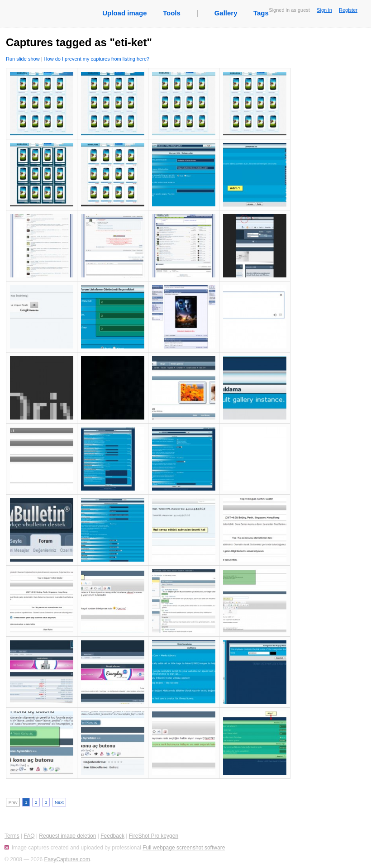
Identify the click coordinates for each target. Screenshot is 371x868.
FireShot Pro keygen (154, 836)
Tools (172, 13)
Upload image (124, 13)
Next (59, 802)
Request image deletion (67, 836)
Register (348, 10)
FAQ (29, 836)
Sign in (324, 10)
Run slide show (23, 59)
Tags (261, 13)
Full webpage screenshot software (184, 848)
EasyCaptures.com (67, 859)
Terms (12, 836)
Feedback (112, 836)
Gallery (226, 13)
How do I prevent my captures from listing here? (97, 59)
